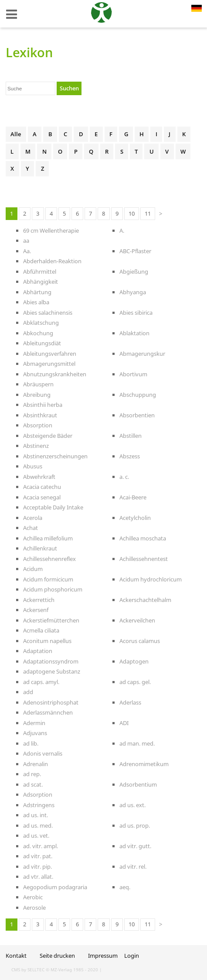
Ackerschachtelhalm (145, 600)
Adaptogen (134, 661)
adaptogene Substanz (52, 671)
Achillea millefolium (48, 538)
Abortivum (133, 374)
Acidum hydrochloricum (151, 579)
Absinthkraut (40, 415)
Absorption (38, 425)
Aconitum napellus (47, 641)
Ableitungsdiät (42, 343)
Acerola (33, 518)
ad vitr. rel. (133, 867)
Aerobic (33, 897)
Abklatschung (41, 323)
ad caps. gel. (135, 682)
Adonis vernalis (43, 753)
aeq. (125, 887)
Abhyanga (133, 292)
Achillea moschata (143, 538)
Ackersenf (36, 610)
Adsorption (38, 794)
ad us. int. (36, 815)
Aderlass (130, 702)
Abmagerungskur (142, 354)
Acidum (33, 569)
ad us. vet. (36, 836)
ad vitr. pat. (38, 856)
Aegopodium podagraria (55, 887)
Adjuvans (35, 733)
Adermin (34, 723)
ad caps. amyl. (41, 682)
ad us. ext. (132, 805)
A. (122, 230)
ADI (124, 723)
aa (26, 241)
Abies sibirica (136, 313)
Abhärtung (37, 292)
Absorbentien (137, 415)
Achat (31, 528)
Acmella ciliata (41, 630)
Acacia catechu (42, 487)
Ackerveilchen (137, 620)
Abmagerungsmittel (49, 364)
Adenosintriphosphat (51, 702)
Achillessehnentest (144, 559)
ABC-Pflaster (135, 251)
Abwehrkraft (39, 477)
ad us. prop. (135, 825)
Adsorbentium (138, 784)
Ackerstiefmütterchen (51, 620)
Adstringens (39, 805)
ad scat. (33, 784)
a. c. (124, 477)
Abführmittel (40, 272)
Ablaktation (134, 333)
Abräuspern (38, 384)
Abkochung (38, 333)
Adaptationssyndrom (51, 661)
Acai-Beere (133, 497)
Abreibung (37, 395)
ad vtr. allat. (38, 877)
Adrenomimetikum (144, 764)
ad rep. (32, 774)
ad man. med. (137, 743)
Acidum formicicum (48, 579)
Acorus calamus (140, 641)
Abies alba (36, 302)
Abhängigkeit (41, 282)
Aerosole (34, 908)
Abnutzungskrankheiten (55, 374)
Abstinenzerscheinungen (55, 456)
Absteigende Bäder (48, 436)
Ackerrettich (39, 600)
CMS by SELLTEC (28, 970)
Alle (16, 134)
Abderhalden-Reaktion (52, 261)
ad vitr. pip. (37, 867)
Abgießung (134, 272)
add (28, 692)
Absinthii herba (43, 405)
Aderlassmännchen (48, 712)
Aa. (27, 251)
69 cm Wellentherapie (51, 230)
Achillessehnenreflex (49, 559)
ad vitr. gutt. (135, 846)
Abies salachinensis (48, 313)
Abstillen (131, 436)
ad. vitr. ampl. (41, 846)
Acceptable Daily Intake (53, 507)
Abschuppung (138, 395)
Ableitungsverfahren (50, 354)
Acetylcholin (135, 518)
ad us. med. (38, 825)
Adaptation (38, 651)
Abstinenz (36, 446)
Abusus (33, 466)
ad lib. (31, 743)
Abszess (130, 456)
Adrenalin (36, 764)
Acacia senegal (42, 497)
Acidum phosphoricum (53, 589)
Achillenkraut (40, 548)
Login (132, 956)
